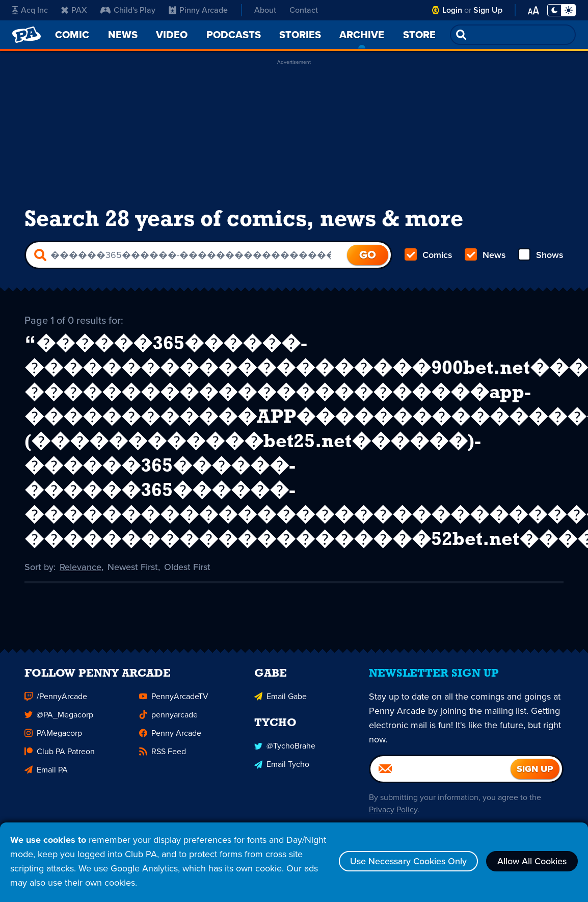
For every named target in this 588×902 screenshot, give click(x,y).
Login (452, 10)
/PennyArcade (56, 699)
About (265, 10)
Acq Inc (30, 10)
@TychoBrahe (285, 749)
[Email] (440, 772)
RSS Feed (163, 754)
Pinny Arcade (198, 10)
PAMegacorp (53, 736)
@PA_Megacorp (59, 718)
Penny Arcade (170, 736)
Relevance (81, 566)
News (485, 255)
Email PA (46, 773)
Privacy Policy (393, 813)
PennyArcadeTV (174, 699)
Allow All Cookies (532, 861)
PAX (74, 10)
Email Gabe (280, 699)
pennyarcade (168, 718)
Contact (304, 10)
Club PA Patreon (60, 754)
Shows (541, 255)
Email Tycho (282, 767)
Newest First (133, 566)
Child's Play (128, 10)
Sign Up (488, 10)
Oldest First (187, 566)
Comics (429, 255)
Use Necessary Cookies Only (408, 861)
